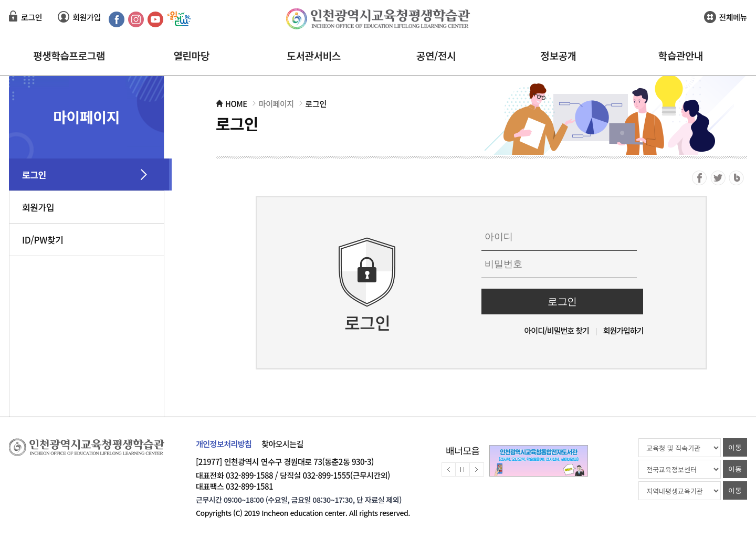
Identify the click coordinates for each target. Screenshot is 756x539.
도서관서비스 (313, 55)
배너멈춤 (463, 469)
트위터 (718, 178)
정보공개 (558, 55)
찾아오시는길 (282, 444)
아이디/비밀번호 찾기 (557, 330)
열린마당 (191, 55)
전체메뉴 (733, 17)
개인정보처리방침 (224, 444)
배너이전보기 (449, 469)
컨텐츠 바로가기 (26, 0)
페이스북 (700, 178)
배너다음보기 (477, 469)
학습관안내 (681, 55)
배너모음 (463, 450)
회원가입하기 (623, 330)
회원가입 (87, 17)
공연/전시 (436, 55)
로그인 (31, 17)
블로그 (736, 178)
